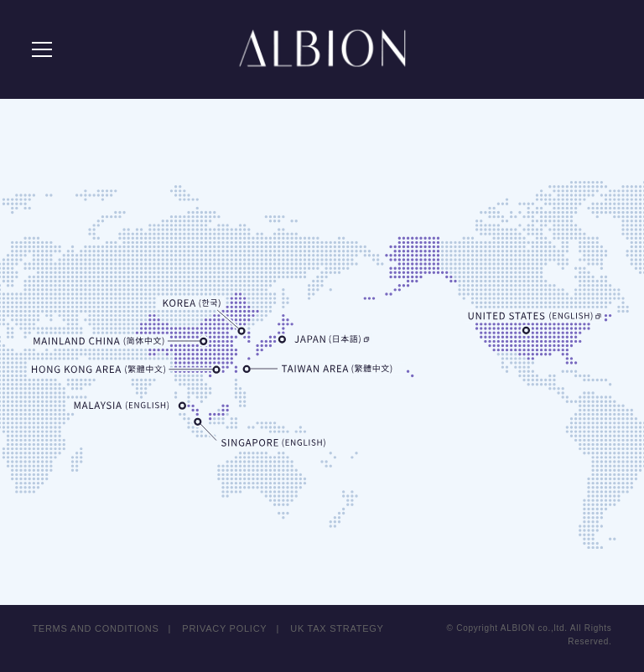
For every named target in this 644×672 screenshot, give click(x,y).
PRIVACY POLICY (224, 618)
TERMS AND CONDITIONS (95, 618)
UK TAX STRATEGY (337, 618)
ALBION (322, 50)
